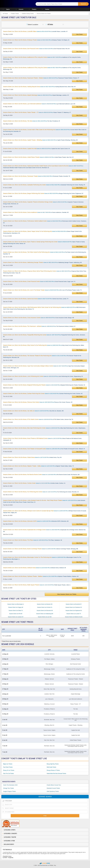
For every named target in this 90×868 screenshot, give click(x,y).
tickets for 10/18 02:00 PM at (43, 376)
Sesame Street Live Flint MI (16, 614)
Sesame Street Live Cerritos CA (45, 607)
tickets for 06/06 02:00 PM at (38, 157)
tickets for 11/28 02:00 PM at (45, 512)
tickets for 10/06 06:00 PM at (39, 326)
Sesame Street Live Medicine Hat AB (74, 617)
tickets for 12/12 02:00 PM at (37, 585)
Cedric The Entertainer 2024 (10, 785)
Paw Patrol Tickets (8, 767)
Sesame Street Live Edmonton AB (45, 611)
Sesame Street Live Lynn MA (45, 617)
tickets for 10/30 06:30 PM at (44, 429)
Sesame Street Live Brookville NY (74, 604)
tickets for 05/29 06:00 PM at (39, 104)
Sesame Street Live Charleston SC (74, 607)
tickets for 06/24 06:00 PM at (45, 272)
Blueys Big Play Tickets (53, 764)
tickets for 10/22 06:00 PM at (43, 393)
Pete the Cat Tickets (8, 773)
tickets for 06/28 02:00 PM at (44, 308)
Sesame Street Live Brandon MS (45, 604)
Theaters (34, 9)
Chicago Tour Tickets (8, 788)
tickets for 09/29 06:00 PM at (39, 318)
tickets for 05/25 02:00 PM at (41, 78)
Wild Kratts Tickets (51, 767)
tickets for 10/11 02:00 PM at (42, 356)
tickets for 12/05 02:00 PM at (41, 549)
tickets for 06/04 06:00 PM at (40, 140)
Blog (55, 865)
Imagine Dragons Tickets (9, 791)
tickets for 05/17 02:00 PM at (42, 58)
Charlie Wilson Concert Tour (54, 785)
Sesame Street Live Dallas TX (16, 611)
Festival (47, 9)
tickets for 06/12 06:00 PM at (44, 185)
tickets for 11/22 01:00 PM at (41, 492)
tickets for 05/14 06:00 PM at (35, 31)
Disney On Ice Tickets (9, 770)
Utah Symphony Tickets (53, 791)
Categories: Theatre (10, 837)
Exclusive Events (9, 844)
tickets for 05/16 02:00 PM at (36, 49)
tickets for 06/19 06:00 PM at (42, 232)
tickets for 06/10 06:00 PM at (37, 176)
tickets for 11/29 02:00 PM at (36, 521)
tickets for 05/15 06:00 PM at (36, 40)
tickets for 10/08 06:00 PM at (44, 346)
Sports (8, 9)
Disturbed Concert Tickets (53, 788)
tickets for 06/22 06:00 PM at (42, 262)
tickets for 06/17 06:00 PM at (36, 212)
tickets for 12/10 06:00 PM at (34, 568)
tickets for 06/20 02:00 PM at (44, 243)
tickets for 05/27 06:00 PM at (39, 87)
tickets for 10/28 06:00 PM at (38, 419)
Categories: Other (9, 841)
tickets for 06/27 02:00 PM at (36, 299)
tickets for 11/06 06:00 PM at (44, 449)
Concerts (21, 9)
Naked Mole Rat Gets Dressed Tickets (56, 773)
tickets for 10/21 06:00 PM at (44, 385)
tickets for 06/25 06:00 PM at (39, 281)
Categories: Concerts (10, 834)
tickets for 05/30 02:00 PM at (37, 112)
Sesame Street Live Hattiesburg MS (45, 614)
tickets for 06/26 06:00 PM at (42, 290)
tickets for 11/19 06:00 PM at (41, 475)
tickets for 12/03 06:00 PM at (33, 540)
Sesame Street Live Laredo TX (74, 614)
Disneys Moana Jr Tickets (53, 770)
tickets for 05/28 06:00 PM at (36, 95)
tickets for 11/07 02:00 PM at (32, 457)
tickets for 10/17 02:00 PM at (44, 367)
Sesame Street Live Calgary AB (16, 607)
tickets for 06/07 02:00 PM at (43, 167)
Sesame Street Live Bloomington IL (16, 604)
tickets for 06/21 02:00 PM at (45, 253)
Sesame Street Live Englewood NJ (74, 611)
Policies (51, 865)
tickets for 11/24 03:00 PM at (44, 501)
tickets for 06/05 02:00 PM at (36, 149)
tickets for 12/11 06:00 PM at (41, 576)
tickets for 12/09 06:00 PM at (42, 558)
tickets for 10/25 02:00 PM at (33, 411)
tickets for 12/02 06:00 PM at (44, 531)
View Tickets (79, 34)
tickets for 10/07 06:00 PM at (44, 336)
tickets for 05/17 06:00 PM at (42, 68)
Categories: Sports (10, 830)
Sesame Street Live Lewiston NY (16, 617)
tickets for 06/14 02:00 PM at (43, 203)
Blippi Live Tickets (8, 764)
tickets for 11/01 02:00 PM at (42, 439)
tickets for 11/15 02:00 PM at (38, 466)
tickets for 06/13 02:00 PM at (43, 193)
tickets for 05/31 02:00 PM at (32, 121)
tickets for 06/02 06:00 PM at (45, 130)
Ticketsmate (17, 4)
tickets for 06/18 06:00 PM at (45, 222)
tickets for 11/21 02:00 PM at (34, 483)
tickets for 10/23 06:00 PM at (38, 402)
